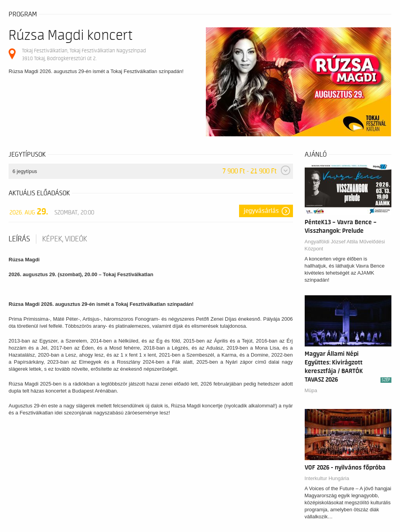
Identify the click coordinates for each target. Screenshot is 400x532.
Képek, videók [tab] (65, 239)
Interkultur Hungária (327, 478)
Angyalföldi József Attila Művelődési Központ (345, 245)
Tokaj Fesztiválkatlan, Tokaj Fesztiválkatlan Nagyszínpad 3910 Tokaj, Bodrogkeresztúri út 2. (84, 54)
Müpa (311, 390)
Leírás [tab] (19, 239)
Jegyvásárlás (261, 211)
